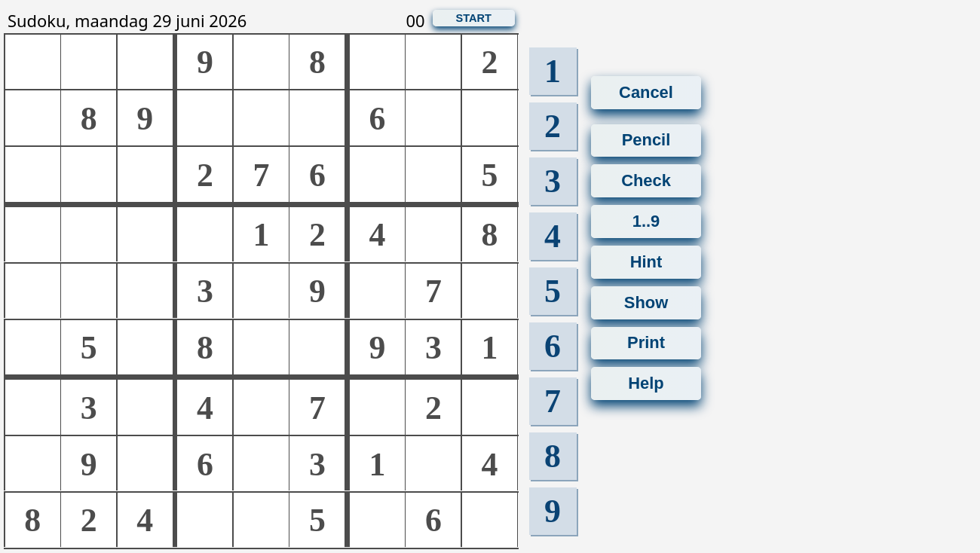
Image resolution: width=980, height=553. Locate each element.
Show (646, 312)
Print (646, 364)
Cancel (646, 92)
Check (646, 175)
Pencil (646, 135)
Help (646, 400)
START (473, 18)
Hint (646, 275)
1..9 (646, 238)
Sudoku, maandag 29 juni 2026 (127, 21)
